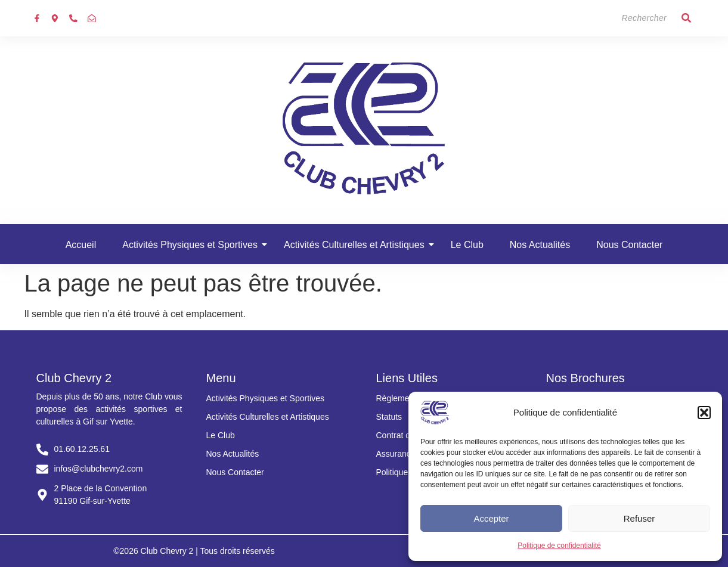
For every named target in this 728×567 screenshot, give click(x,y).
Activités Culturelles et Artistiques (358, 245)
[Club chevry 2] (364, 128)
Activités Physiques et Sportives (193, 245)
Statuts (389, 417)
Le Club (467, 245)
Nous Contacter (629, 245)
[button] (704, 413)
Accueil (81, 245)
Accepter (491, 518)
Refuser (639, 518)
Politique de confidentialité (559, 546)
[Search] (620, 18)
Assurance (396, 454)
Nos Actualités (540, 245)
